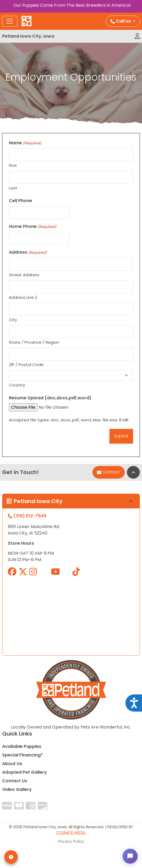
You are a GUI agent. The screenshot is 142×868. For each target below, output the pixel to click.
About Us (12, 764)
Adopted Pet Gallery (25, 772)
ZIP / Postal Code (26, 365)
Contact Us (15, 781)
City (13, 320)
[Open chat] (130, 856)
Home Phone (33, 226)
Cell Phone (20, 201)
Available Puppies (22, 746)
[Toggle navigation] (10, 21)
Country (17, 385)
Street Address (24, 275)
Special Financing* (22, 755)
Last (13, 188)
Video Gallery (17, 789)
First (13, 165)
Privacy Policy (71, 841)
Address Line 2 (23, 297)
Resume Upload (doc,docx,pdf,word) (50, 398)
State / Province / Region (34, 342)
